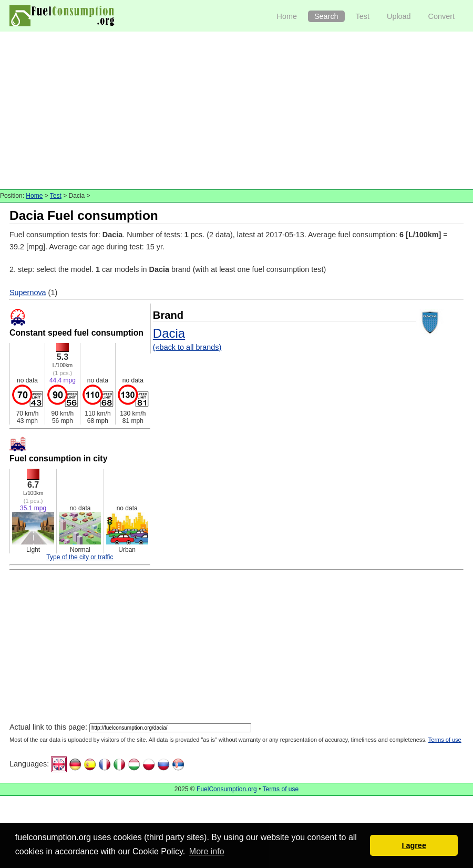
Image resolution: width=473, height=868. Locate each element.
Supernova (28, 292)
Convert (441, 16)
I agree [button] (414, 845)
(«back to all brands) (187, 347)
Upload (399, 16)
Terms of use (445, 740)
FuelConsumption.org (227, 789)
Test (363, 16)
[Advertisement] (237, 110)
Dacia (169, 333)
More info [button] (207, 851)
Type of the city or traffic (80, 557)
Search (326, 16)
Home (287, 16)
